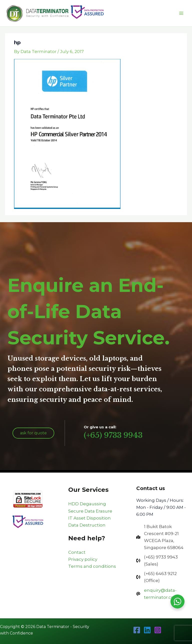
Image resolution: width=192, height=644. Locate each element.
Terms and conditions (92, 566)
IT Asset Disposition (89, 518)
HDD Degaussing (87, 504)
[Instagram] (158, 630)
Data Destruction (87, 525)
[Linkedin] (147, 630)
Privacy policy (83, 559)
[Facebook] (137, 630)
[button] (33, 433)
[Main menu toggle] (181, 13)
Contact (77, 552)
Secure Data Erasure (90, 511)
